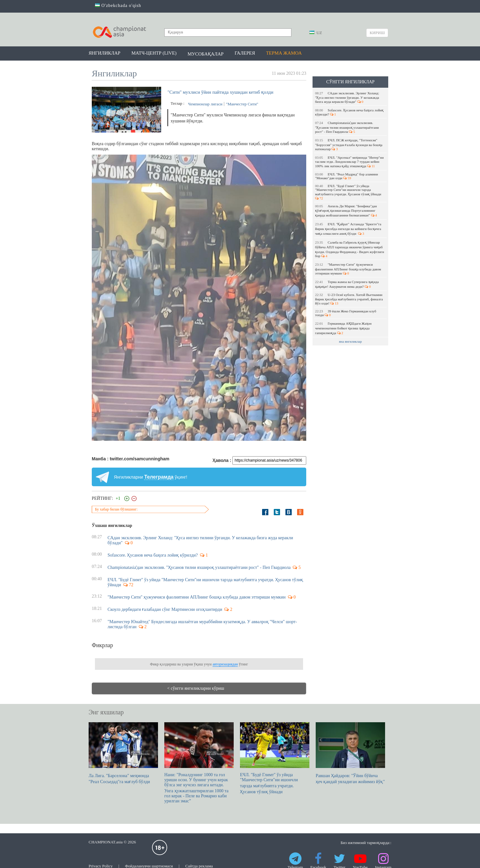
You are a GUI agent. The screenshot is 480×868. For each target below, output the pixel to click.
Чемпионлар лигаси (205, 104)
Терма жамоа (284, 53)
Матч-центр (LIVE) (154, 53)
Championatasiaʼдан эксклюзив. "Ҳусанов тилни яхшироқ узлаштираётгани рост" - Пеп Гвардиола (347, 127)
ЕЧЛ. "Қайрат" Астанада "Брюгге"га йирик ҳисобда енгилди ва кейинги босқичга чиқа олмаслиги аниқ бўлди (348, 229)
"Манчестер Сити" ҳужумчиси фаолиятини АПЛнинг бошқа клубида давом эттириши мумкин (348, 269)
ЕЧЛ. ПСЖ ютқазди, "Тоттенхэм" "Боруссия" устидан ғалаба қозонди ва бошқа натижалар (349, 145)
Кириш (377, 33)
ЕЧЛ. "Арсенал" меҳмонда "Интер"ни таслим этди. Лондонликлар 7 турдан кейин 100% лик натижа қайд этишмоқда (349, 162)
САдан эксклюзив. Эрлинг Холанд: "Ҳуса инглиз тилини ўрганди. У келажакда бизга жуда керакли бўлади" (347, 97)
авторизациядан (225, 664)
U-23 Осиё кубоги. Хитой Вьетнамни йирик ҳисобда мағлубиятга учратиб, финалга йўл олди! (349, 299)
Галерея (245, 53)
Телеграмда (159, 477)
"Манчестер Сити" (242, 104)
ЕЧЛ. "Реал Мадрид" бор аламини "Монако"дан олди (346, 176)
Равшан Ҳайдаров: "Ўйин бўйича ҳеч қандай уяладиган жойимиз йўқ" (350, 753)
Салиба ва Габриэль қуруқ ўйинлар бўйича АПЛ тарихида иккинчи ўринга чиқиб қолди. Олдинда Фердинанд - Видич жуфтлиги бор (350, 249)
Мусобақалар (206, 54)
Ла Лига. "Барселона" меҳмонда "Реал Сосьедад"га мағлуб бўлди (123, 753)
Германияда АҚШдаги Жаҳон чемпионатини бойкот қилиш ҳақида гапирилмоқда (343, 328)
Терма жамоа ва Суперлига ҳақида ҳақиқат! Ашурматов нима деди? (347, 284)
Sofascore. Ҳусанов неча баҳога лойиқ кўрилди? (349, 112)
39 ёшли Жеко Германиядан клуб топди (346, 313)
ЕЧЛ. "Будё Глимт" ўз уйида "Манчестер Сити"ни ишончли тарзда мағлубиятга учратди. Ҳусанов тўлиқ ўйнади (348, 192)
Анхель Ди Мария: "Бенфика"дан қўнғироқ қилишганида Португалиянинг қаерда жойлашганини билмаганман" (346, 211)
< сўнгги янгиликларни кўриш (196, 688)
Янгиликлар (105, 53)
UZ (316, 33)
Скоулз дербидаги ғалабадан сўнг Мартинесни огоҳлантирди (165, 609)
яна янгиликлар (351, 341)
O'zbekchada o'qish (118, 6)
